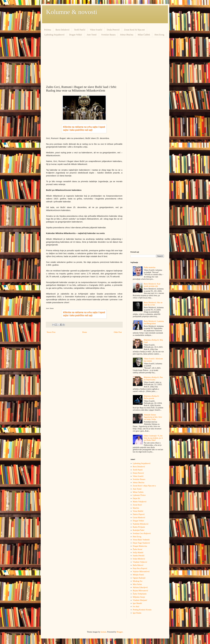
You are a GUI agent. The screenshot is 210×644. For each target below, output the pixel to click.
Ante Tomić (92, 35)
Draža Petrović (113, 30)
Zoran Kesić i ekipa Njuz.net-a (144, 486)
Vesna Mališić (138, 511)
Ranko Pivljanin (139, 527)
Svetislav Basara (108, 35)
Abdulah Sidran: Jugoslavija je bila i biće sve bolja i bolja (153, 417)
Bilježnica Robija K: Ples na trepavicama (153, 379)
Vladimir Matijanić (140, 600)
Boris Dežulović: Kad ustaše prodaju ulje (152, 285)
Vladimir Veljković (140, 562)
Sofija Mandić (138, 553)
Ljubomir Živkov (139, 495)
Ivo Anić (136, 607)
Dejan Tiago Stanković (141, 543)
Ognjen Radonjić (139, 578)
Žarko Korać (138, 549)
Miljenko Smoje (139, 597)
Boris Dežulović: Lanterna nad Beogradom (154, 322)
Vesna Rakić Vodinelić (141, 540)
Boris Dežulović (63, 30)
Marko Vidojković (140, 502)
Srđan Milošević (139, 559)
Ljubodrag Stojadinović (55, 35)
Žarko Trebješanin (140, 594)
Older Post (118, 332)
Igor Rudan (137, 613)
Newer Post (51, 332)
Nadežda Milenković (141, 524)
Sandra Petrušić (139, 556)
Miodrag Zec (138, 581)
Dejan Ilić (137, 498)
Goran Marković (139, 518)
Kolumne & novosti (72, 12)
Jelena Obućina (127, 35)
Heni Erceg (159, 35)
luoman (104, 632)
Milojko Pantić (138, 575)
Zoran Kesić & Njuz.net (134, 30)
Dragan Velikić (76, 35)
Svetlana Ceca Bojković (142, 533)
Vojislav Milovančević (141, 572)
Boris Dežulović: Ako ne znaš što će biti (153, 304)
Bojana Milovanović (141, 591)
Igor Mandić (138, 603)
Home (85, 332)
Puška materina (150, 267)
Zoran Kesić (137, 505)
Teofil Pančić (80, 30)
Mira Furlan (137, 584)
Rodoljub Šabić (139, 530)
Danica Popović (139, 514)
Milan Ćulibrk (144, 35)
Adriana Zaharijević (140, 587)
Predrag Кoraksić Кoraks (142, 610)
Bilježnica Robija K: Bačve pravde (152, 397)
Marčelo (136, 508)
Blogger (120, 632)
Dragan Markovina (140, 546)
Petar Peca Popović (140, 568)
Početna (48, 30)
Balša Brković (138, 565)
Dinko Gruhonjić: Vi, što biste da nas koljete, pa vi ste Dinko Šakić (153, 438)
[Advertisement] (105, 60)
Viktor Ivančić (96, 30)
